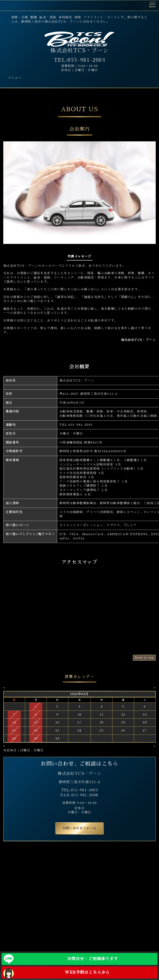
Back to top (144, 658)
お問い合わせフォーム (79, 828)
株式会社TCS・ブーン (79, 51)
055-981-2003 (81, 425)
